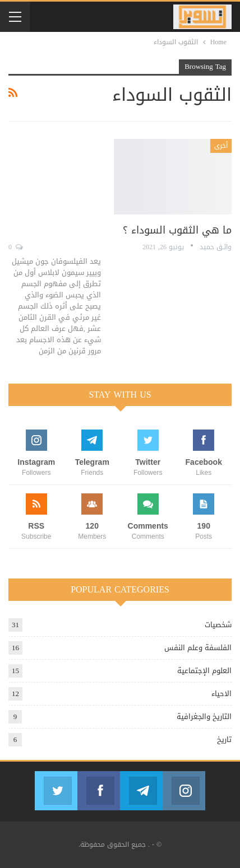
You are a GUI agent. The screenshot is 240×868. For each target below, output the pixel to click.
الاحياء (221, 694)
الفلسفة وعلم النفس (198, 648)
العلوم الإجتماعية (204, 671)
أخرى (221, 146)
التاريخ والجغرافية (204, 717)
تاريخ (224, 739)
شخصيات (218, 625)
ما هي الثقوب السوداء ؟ (177, 230)
